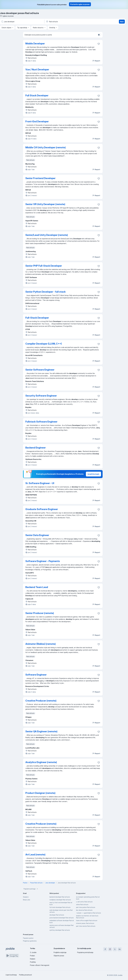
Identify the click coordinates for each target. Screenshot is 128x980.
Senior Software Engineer (40, 370)
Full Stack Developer (37, 95)
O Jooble (33, 952)
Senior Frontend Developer (40, 178)
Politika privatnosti (25, 975)
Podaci (32, 956)
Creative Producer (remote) (41, 701)
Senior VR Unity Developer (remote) (45, 204)
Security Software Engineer (41, 396)
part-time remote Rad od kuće (86, 926)
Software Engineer (36, 675)
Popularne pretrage (31, 889)
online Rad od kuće (82, 905)
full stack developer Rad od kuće (60, 907)
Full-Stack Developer (37, 318)
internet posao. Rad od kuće (85, 923)
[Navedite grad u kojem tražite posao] (67, 22)
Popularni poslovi (28, 938)
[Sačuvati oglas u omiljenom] (99, 44)
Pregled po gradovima (30, 941)
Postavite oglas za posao (80, 4)
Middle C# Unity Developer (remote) (46, 147)
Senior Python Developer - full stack (45, 292)
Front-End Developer (37, 121)
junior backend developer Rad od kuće (62, 918)
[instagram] (110, 949)
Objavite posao (59, 956)
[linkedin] (120, 949)
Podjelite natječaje (60, 952)
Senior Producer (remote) (40, 613)
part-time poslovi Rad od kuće (86, 907)
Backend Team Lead (37, 587)
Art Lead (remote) (35, 855)
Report (96, 61)
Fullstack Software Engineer (41, 422)
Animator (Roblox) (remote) (41, 644)
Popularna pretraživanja (85, 952)
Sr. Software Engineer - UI (40, 483)
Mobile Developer (35, 44)
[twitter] (115, 949)
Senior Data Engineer (37, 535)
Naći (122, 22)
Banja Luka (26, 900)
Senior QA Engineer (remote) (41, 731)
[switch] (99, 35)
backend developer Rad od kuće (60, 897)
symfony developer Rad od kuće (60, 930)
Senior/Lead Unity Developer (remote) (47, 235)
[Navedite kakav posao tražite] (22, 22)
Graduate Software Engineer (42, 509)
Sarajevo (26, 897)
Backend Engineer (36, 448)
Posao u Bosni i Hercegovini (40, 965)
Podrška (33, 962)
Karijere (33, 959)
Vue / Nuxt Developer (37, 70)
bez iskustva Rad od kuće (84, 910)
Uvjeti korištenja (11, 975)
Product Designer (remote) (40, 793)
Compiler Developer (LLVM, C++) (44, 344)
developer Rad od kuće (57, 915)
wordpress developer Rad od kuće (60, 900)
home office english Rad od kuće (87, 920)
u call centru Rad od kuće (84, 902)
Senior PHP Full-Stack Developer (44, 266)
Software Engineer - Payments (43, 561)
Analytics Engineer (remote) (41, 762)
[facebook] (105, 949)
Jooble (120, 975)
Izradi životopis (93, 474)
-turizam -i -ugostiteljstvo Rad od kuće (88, 913)
